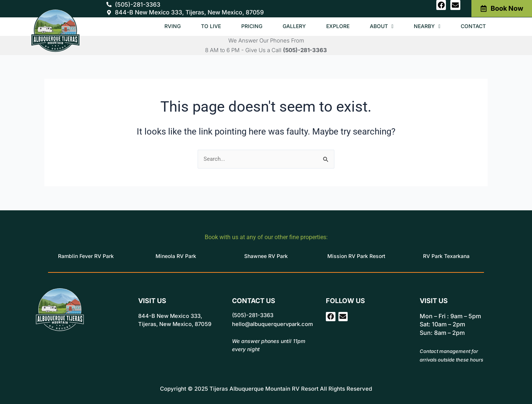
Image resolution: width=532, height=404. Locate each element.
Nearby (424, 26)
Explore (331, 26)
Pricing (242, 26)
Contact (472, 26)
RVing (160, 26)
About (377, 26)
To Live (199, 26)
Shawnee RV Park (266, 256)
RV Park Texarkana (446, 256)
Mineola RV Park (176, 256)
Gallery (286, 26)
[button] (377, 26)
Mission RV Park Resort (356, 256)
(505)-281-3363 (305, 50)
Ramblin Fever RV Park (86, 256)
